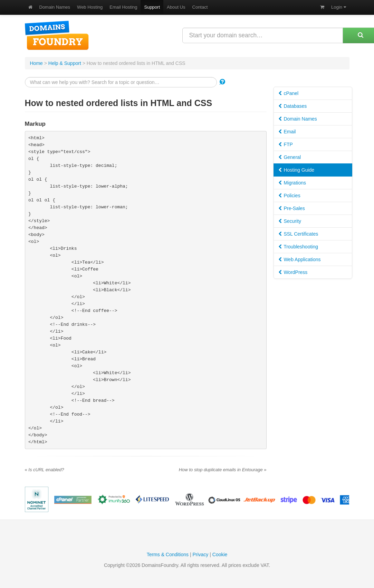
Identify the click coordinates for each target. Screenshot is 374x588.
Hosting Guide (297, 170)
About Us (176, 7)
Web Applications (300, 259)
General (290, 157)
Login (338, 7)
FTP (286, 144)
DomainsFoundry (57, 35)
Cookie (220, 554)
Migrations (292, 183)
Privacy (200, 554)
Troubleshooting (299, 247)
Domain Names (55, 7)
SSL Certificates (299, 234)
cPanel (289, 93)
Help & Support (65, 63)
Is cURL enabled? (45, 470)
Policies (290, 196)
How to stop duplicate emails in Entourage (223, 470)
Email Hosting (123, 7)
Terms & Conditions (168, 554)
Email (287, 132)
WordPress (293, 272)
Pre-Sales (292, 208)
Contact (200, 7)
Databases (293, 106)
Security (290, 221)
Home (36, 63)
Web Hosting (90, 7)
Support (152, 7)
